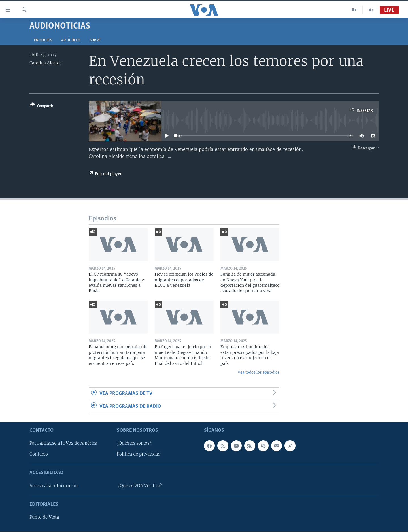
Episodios (43, 40)
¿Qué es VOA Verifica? (140, 486)
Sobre (95, 40)
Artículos (71, 40)
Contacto (39, 454)
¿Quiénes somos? (134, 444)
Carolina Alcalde (46, 63)
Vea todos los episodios (259, 372)
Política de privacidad (139, 454)
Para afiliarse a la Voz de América (63, 444)
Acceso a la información (54, 486)
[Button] (42, 106)
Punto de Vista (44, 518)
